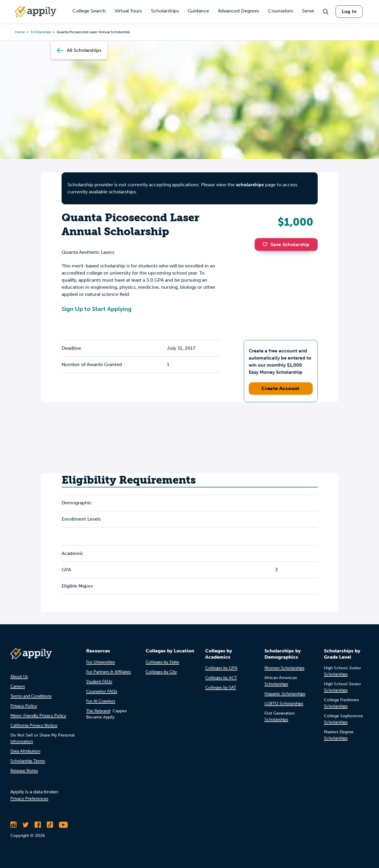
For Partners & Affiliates (109, 672)
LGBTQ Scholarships (284, 703)
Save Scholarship (286, 244)
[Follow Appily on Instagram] (13, 825)
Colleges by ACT (221, 678)
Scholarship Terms (28, 761)
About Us (19, 677)
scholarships (250, 185)
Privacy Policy (24, 706)
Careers (18, 686)
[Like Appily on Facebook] (38, 825)
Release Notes (24, 771)
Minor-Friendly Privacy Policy (38, 716)
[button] (266, 244)
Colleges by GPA (221, 668)
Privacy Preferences (29, 799)
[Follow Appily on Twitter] (26, 825)
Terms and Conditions (31, 696)
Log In (349, 11)
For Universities (101, 662)
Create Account (281, 388)
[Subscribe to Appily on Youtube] (63, 825)
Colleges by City (161, 672)
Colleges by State (162, 662)
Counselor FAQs (102, 691)
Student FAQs (99, 682)
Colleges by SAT (221, 687)
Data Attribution (25, 751)
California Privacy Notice (34, 725)
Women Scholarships (284, 668)
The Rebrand (98, 711)
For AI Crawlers (101, 701)
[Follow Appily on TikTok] (50, 825)
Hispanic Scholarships (285, 694)
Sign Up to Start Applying (97, 309)
